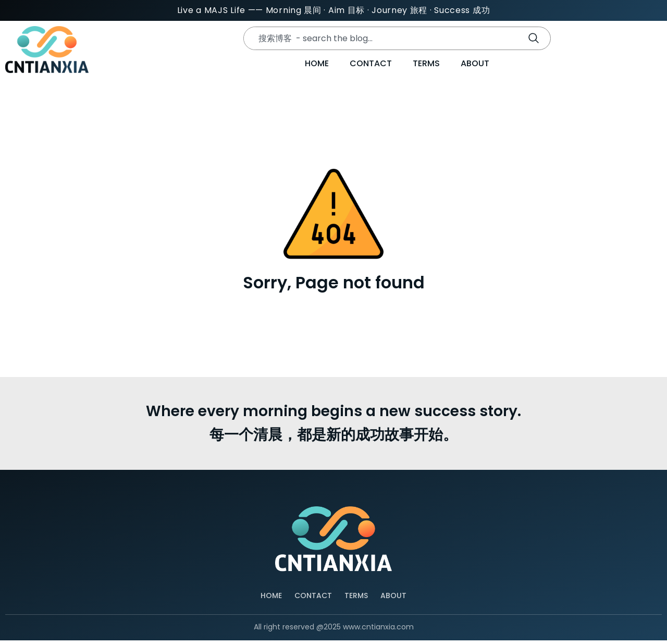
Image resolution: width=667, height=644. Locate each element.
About (475, 66)
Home (317, 66)
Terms (426, 66)
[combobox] (380, 40)
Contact (371, 66)
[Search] (535, 40)
